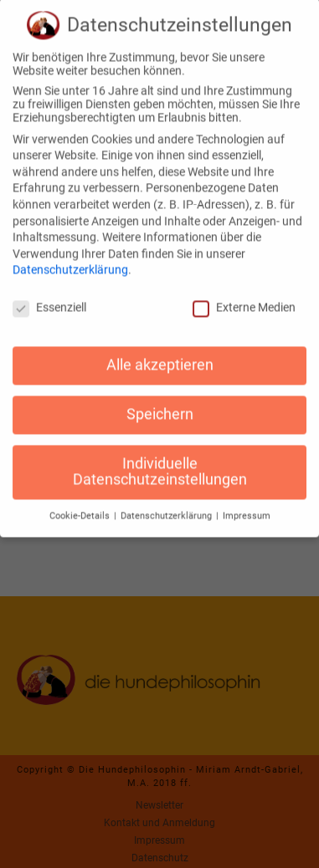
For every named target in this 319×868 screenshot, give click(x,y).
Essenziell (49, 295)
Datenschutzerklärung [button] (167, 504)
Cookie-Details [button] (81, 504)
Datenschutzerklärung (70, 258)
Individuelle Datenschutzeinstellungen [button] (160, 460)
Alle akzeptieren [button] (160, 353)
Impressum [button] (247, 504)
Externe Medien (244, 295)
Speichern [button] (160, 402)
